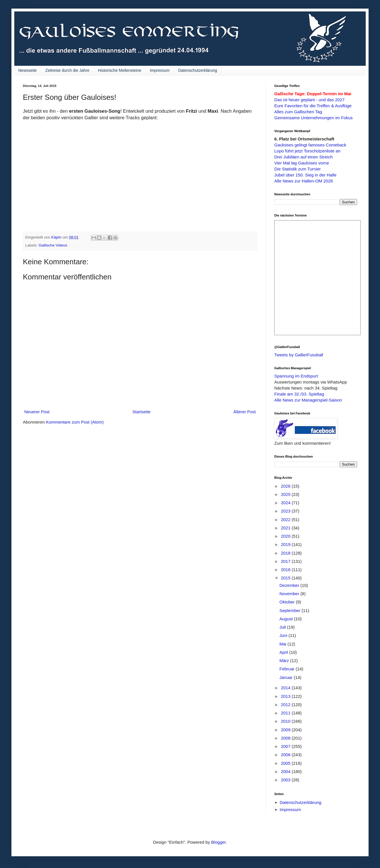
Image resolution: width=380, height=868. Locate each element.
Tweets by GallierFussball (299, 355)
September (291, 610)
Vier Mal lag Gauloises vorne (302, 163)
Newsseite (28, 70)
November (290, 594)
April (284, 652)
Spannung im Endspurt (296, 376)
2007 (286, 746)
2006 (286, 755)
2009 (286, 730)
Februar (288, 669)
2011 (286, 713)
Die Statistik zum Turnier (298, 169)
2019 (286, 544)
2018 (286, 553)
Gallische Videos (53, 245)
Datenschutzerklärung (198, 70)
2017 (286, 561)
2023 (286, 511)
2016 (286, 570)
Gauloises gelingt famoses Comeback (310, 145)
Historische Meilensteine (120, 70)
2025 (286, 494)
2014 (286, 688)
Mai (283, 644)
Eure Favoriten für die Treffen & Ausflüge (313, 106)
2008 (286, 738)
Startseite (141, 412)
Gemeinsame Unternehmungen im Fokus (313, 118)
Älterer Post (245, 412)
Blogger (218, 842)
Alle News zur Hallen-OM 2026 (304, 181)
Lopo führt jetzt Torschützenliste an (307, 151)
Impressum (160, 70)
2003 (286, 780)
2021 (286, 528)
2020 (286, 536)
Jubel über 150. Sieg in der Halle (305, 175)
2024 (286, 503)
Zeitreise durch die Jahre (67, 70)
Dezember (290, 585)
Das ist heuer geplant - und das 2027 (309, 100)
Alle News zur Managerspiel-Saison (308, 400)
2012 (286, 705)
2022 (286, 520)
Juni (284, 635)
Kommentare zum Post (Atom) (75, 422)
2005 (286, 763)
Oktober (288, 602)
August (287, 619)
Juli (283, 627)
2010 (286, 721)
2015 (286, 578)
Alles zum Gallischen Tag (298, 112)
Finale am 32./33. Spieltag (299, 394)
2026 (286, 486)
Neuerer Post (37, 412)
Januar (287, 677)
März (285, 661)
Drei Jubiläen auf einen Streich (303, 157)
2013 (286, 696)
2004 (286, 771)
